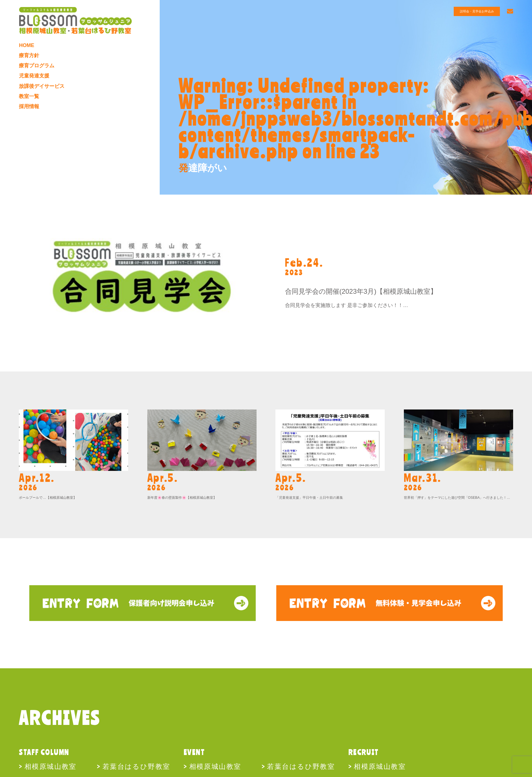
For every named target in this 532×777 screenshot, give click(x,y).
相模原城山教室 (51, 766)
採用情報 (29, 105)
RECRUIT (364, 752)
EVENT (194, 752)
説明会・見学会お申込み (477, 11)
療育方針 (29, 55)
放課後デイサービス (42, 85)
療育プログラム (37, 65)
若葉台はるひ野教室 (136, 766)
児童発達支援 (34, 75)
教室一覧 (29, 95)
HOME (26, 45)
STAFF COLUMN (44, 752)
